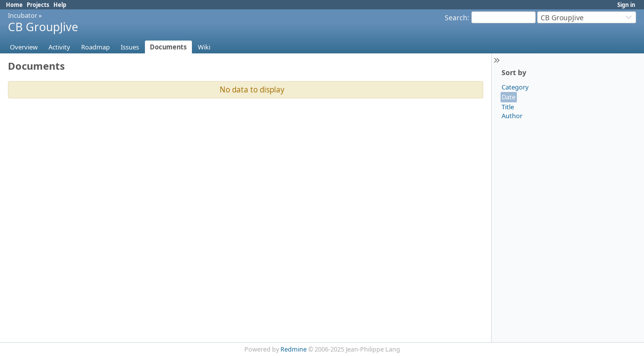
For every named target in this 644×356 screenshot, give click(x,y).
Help (60, 5)
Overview (24, 47)
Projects (38, 5)
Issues (130, 47)
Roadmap (95, 47)
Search (456, 18)
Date (508, 97)
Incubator (23, 15)
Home (14, 5)
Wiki (204, 47)
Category (515, 87)
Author (512, 116)
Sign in (626, 5)
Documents (168, 47)
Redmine (294, 349)
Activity (59, 47)
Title (508, 107)
